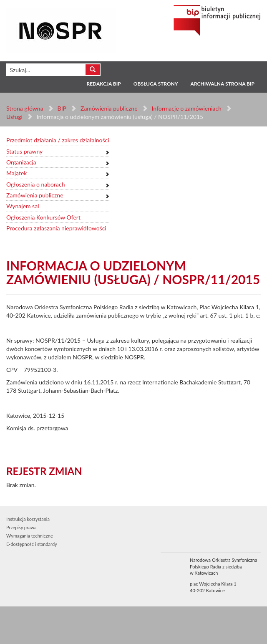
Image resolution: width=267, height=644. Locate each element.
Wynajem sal (23, 206)
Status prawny (24, 151)
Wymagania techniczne (30, 536)
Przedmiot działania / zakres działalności (58, 140)
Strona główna (25, 108)
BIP (62, 108)
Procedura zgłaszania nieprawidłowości (56, 228)
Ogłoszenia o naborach (35, 184)
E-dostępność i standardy (32, 544)
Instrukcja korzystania (28, 519)
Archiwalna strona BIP (223, 84)
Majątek (16, 173)
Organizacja (21, 162)
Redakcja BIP (103, 84)
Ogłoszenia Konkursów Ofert (43, 217)
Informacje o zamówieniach (186, 108)
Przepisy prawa (21, 527)
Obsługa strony (156, 84)
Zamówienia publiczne (109, 108)
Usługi (14, 117)
